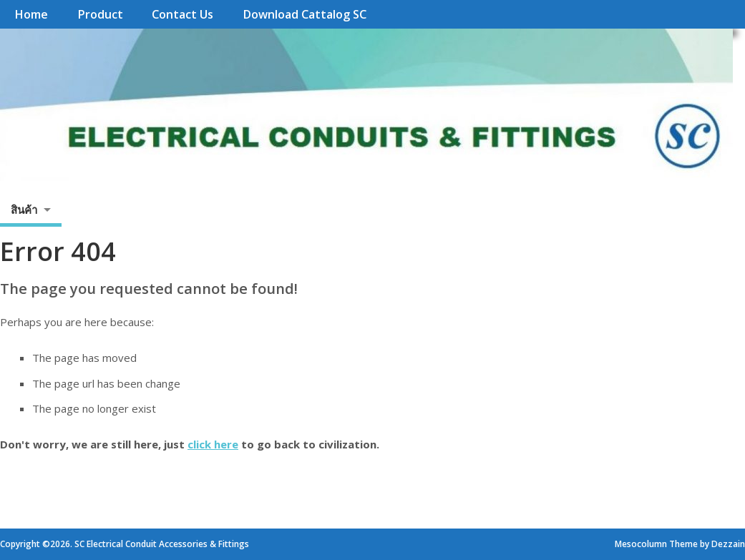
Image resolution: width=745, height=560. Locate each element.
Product (100, 14)
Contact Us (182, 14)
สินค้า (24, 210)
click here (213, 444)
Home (31, 14)
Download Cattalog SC (305, 14)
